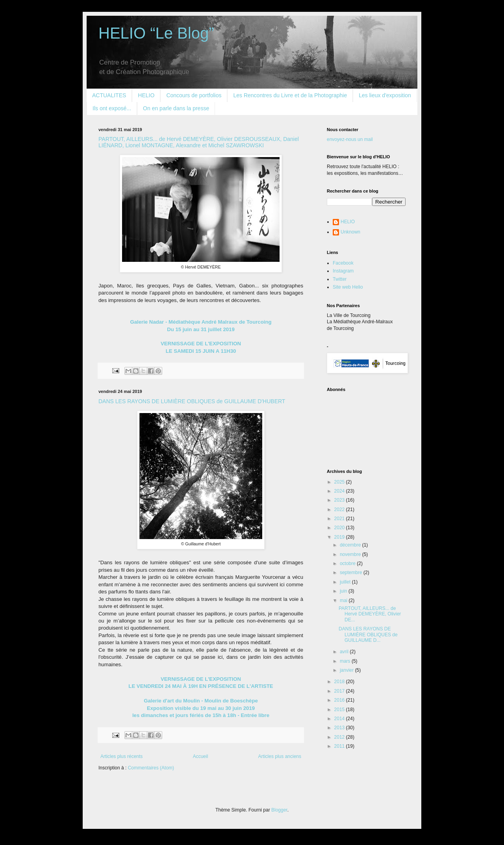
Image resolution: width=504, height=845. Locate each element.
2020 (340, 528)
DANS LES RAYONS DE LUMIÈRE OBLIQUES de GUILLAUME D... (368, 635)
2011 (340, 746)
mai (344, 600)
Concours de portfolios (194, 95)
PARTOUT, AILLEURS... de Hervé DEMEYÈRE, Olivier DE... (370, 614)
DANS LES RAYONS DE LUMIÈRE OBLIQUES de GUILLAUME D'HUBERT (192, 401)
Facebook (343, 263)
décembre (351, 545)
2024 (340, 491)
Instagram (343, 271)
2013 (340, 728)
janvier (347, 670)
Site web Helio (348, 287)
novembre (351, 554)
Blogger (279, 810)
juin (344, 591)
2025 (340, 482)
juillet (346, 582)
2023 (340, 500)
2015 (340, 710)
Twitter (340, 279)
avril (345, 652)
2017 (340, 691)
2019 (340, 537)
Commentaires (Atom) (151, 768)
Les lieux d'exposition (385, 95)
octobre (348, 563)
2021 (340, 519)
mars (346, 661)
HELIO (146, 95)
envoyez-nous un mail (350, 139)
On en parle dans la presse (176, 108)
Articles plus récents (121, 756)
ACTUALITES (109, 95)
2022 (340, 510)
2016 (340, 700)
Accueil (201, 756)
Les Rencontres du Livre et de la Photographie (290, 95)
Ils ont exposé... (112, 108)
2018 (340, 682)
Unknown (350, 232)
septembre (352, 573)
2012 (340, 737)
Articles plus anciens (280, 756)
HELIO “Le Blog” (156, 33)
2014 (340, 719)
